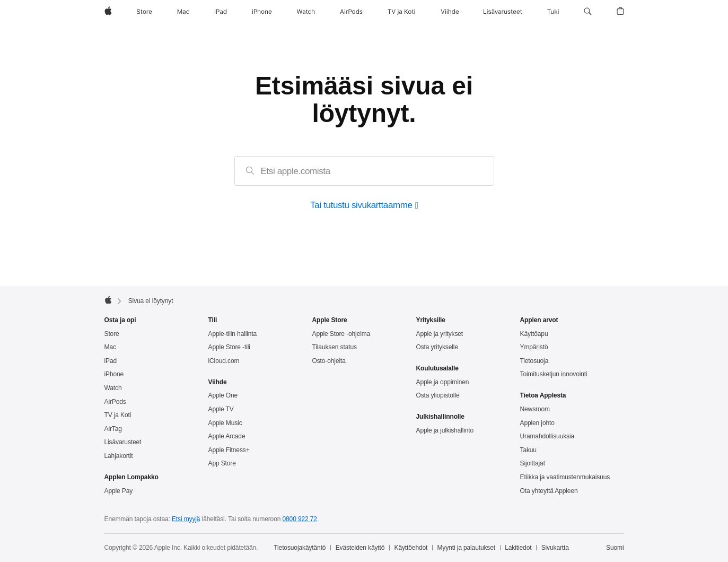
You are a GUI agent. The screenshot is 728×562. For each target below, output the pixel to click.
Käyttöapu (534, 334)
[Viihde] (450, 12)
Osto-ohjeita (329, 361)
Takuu (528, 450)
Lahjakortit (119, 456)
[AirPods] (351, 12)
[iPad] (221, 12)
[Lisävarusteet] (503, 12)
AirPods (115, 402)
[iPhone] (262, 12)
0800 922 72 (299, 519)
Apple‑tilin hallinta (233, 334)
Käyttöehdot (411, 548)
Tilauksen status (335, 347)
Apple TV (221, 409)
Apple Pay (119, 491)
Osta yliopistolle (438, 395)
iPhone (114, 374)
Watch (113, 388)
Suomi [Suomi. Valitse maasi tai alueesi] (615, 548)
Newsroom (535, 409)
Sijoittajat (533, 463)
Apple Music (225, 423)
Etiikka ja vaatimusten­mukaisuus (565, 477)
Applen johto (537, 423)
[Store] (144, 12)
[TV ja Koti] (401, 12)
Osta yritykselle (437, 347)
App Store (222, 463)
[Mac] (183, 12)
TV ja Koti (118, 415)
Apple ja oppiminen (443, 382)
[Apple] (108, 12)
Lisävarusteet (123, 442)
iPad (111, 361)
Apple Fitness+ (229, 450)
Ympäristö (534, 347)
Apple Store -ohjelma (341, 334)
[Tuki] (553, 12)
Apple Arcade (227, 436)
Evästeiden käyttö (360, 548)
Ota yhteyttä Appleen (549, 491)
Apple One (223, 395)
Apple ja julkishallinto (445, 430)
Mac (110, 347)
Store (112, 334)
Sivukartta (555, 548)
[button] (588, 12)
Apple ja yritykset (440, 334)
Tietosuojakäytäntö (300, 548)
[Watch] (306, 12)
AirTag (113, 429)
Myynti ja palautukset (466, 548)
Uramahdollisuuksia (547, 436)
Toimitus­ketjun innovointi (554, 374)
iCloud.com (224, 361)
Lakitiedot (518, 548)
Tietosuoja (534, 361)
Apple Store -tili (229, 347)
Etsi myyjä (186, 519)
